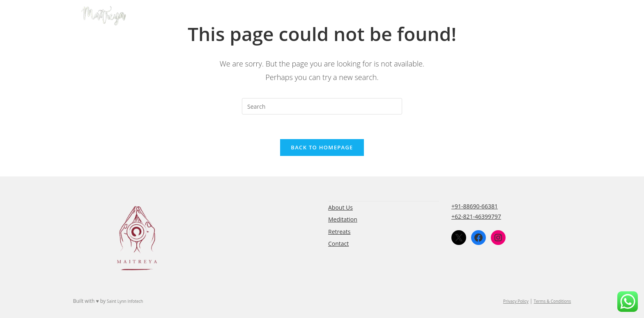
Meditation (343, 219)
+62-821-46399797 (476, 216)
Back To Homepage (322, 147)
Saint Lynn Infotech (125, 301)
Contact (338, 244)
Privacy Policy (516, 301)
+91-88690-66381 (475, 206)
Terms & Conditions (553, 301)
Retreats (339, 232)
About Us (340, 207)
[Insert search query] (322, 106)
